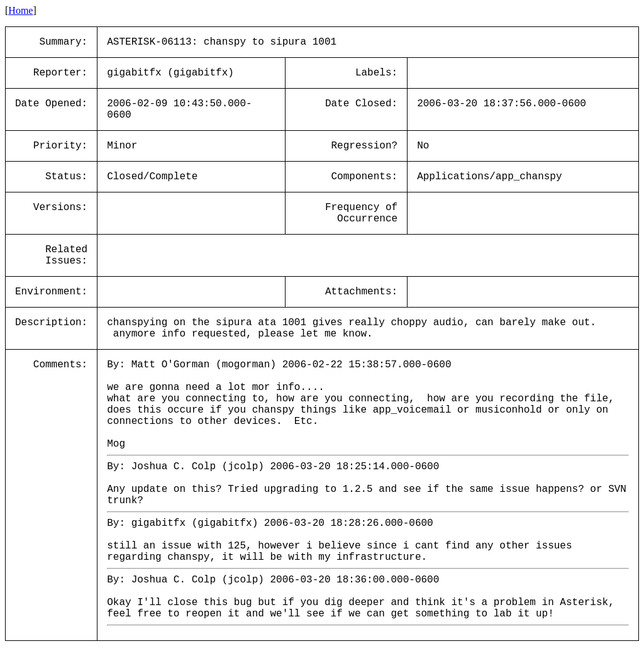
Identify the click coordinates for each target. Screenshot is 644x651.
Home (20, 10)
